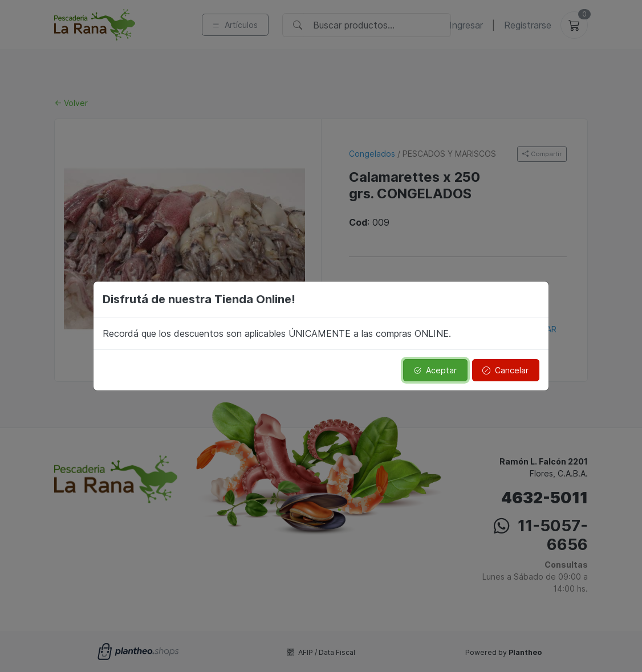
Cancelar (505, 370)
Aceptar (435, 370)
